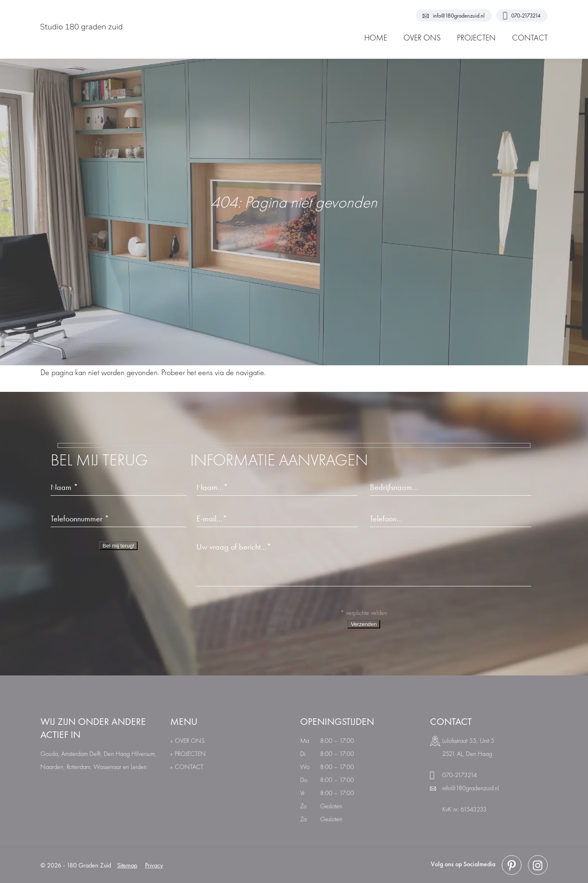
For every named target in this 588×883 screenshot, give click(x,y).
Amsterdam (75, 754)
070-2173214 (522, 16)
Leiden (139, 767)
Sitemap (127, 865)
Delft (95, 754)
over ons (190, 741)
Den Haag (117, 754)
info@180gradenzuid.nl (454, 16)
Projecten (190, 754)
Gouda (49, 754)
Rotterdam (78, 767)
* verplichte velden (364, 613)
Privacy (154, 865)
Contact (189, 767)
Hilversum (143, 754)
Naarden (52, 767)
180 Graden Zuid (89, 865)
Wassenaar (107, 767)
